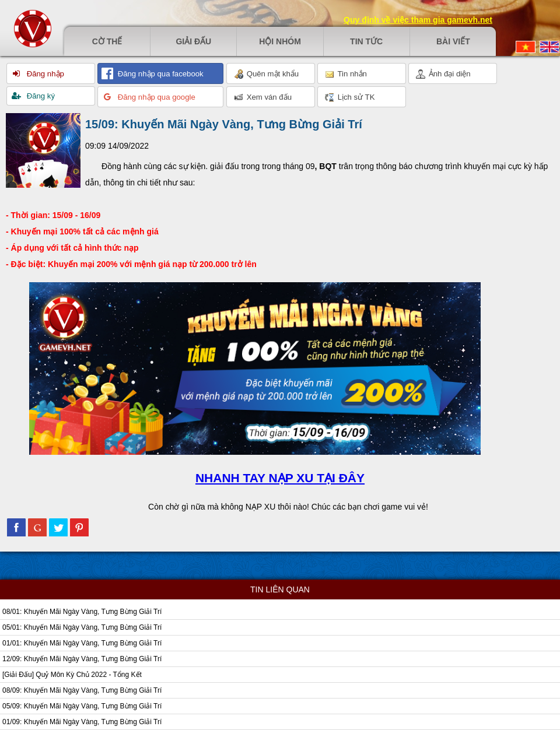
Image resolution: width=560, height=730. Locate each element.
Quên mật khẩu (266, 74)
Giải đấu (193, 41)
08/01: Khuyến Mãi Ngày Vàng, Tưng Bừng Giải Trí (82, 612)
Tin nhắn (346, 74)
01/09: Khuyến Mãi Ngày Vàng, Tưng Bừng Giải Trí (82, 722)
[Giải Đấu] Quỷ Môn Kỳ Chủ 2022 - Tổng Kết (72, 675)
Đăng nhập (44, 74)
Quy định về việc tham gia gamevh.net (418, 20)
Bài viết (453, 41)
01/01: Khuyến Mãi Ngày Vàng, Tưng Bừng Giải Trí (82, 643)
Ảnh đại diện (443, 74)
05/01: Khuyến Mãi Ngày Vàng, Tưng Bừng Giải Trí (82, 627)
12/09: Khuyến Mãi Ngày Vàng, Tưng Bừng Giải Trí (82, 659)
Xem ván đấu (263, 97)
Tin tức (366, 41)
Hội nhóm (280, 41)
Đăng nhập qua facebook (160, 74)
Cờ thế (107, 41)
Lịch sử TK (350, 97)
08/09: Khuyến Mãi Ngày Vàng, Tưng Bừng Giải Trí (82, 690)
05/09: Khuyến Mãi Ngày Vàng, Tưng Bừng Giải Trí (82, 706)
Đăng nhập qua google (155, 97)
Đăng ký (40, 96)
